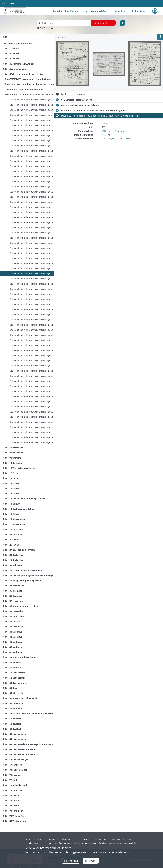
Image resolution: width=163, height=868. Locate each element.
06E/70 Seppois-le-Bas (16, 770)
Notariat (106, 135)
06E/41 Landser (13, 621)
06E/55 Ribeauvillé (14, 693)
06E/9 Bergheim (13, 458)
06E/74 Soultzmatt (14, 790)
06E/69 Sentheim (14, 765)
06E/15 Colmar (12, 488)
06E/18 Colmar (12, 504)
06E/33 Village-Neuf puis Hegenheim (23, 581)
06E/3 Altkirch (12, 59)
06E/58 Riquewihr (14, 708)
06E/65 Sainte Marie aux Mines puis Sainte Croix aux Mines (34, 744)
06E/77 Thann (12, 806)
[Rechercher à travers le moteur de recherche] (65, 23)
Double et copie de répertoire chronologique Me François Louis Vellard (39, 386)
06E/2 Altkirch (12, 54)
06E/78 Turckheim (14, 811)
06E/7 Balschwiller (14, 448)
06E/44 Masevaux (14, 637)
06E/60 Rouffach (13, 719)
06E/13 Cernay (12, 478)
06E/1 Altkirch (12, 48)
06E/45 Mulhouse (14, 642)
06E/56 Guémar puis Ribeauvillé (21, 698)
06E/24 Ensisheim (14, 534)
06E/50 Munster (13, 668)
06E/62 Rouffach (13, 729)
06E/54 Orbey (12, 688)
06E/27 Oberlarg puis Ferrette (20, 550)
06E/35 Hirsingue (14, 591)
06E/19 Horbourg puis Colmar (20, 509)
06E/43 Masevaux (14, 632)
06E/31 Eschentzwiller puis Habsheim (24, 570)
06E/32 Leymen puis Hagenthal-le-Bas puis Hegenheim (32, 575)
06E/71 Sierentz (13, 775)
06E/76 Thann (12, 801)
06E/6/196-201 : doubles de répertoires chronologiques (35, 84)
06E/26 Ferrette (13, 545)
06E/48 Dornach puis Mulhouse (21, 657)
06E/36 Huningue (14, 596)
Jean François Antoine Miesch (116, 139)
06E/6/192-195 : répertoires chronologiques (29, 79)
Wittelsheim (108, 131)
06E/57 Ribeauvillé (14, 703)
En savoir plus (71, 861)
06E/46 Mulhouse (14, 647)
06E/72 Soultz (12, 780)
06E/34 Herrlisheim (15, 586)
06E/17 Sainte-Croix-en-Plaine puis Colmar (26, 499)
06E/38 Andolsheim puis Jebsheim (22, 606)
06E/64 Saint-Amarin (15, 739)
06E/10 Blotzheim (14, 463)
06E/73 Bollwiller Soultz (17, 785)
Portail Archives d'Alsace (66, 11)
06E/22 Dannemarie (15, 524)
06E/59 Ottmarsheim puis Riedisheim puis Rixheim (31, 714)
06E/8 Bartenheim (14, 453)
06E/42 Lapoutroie (14, 627)
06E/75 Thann (12, 795)
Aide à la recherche (48, 28)
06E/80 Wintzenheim (15, 821)
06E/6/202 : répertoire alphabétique (25, 89)
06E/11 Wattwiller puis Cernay (20, 468)
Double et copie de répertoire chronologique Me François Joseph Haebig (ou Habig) (39, 304)
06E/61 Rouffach (13, 724)
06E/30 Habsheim (14, 565)
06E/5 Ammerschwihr (16, 69)
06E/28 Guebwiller (14, 555)
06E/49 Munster (13, 662)
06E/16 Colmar (12, 494)
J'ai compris (91, 861)
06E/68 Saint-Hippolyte (17, 760)
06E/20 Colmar (12, 514)
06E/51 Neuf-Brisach (15, 673)
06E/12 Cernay (12, 473)
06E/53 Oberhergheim (16, 683)
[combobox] (103, 23)
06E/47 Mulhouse (14, 652)
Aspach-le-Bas (122, 131)
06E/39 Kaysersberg (15, 611)
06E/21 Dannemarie (15, 519)
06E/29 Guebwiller (14, 560)
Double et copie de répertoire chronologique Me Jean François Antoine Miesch (39, 100)
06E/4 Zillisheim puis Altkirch (20, 64)
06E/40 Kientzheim (14, 616)
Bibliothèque (138, 11)
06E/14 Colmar (12, 483)
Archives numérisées (96, 11)
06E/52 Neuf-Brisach (15, 678)
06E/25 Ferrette (13, 540)
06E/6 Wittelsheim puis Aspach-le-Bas (24, 74)
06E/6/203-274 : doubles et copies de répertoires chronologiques (36, 95)
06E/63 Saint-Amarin (15, 734)
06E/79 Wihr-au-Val (15, 816)
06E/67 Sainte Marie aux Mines (20, 754)
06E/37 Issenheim (14, 601)
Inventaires (119, 11)
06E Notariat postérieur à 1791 (18, 43)
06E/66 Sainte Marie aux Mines (20, 749)
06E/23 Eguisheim (14, 529)
